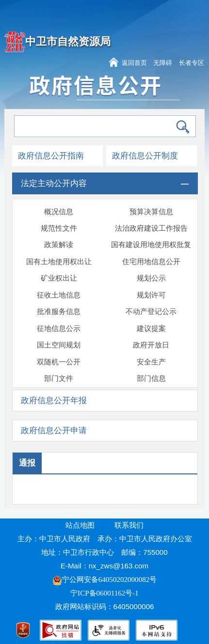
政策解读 (59, 245)
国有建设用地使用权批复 (151, 245)
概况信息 (59, 212)
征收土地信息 (59, 295)
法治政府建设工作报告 (151, 228)
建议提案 (151, 329)
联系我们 (129, 525)
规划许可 (151, 295)
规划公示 (151, 278)
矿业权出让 (59, 278)
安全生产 (151, 362)
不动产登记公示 (151, 312)
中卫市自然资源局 (68, 42)
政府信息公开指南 (51, 156)
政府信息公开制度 (145, 156)
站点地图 (80, 525)
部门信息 (151, 378)
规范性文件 (59, 228)
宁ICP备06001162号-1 (105, 593)
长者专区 (192, 63)
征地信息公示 (59, 329)
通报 (27, 463)
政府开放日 (151, 345)
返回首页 (134, 63)
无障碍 (163, 63)
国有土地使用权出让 (59, 262)
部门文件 (59, 378)
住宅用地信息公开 (151, 262)
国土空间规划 (59, 345)
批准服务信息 (59, 312)
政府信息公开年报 (54, 401)
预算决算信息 (151, 212)
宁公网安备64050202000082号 (105, 580)
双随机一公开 (59, 362)
